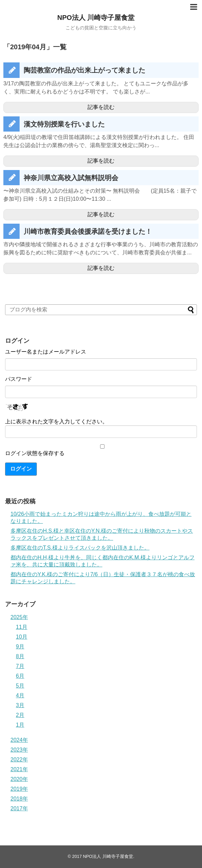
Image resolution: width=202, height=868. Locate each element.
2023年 (19, 750)
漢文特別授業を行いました (64, 124)
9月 (20, 647)
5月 (20, 686)
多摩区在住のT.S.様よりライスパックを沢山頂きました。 (80, 548)
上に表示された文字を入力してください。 (56, 422)
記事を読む (101, 107)
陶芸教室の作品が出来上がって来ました (84, 70)
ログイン (21, 469)
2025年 (19, 617)
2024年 (19, 740)
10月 (22, 637)
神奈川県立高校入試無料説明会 (71, 178)
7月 (20, 666)
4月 (20, 695)
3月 (20, 705)
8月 (20, 656)
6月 (20, 676)
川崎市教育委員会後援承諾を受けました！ (88, 231)
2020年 (19, 779)
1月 (20, 725)
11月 (22, 627)
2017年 (19, 808)
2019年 (19, 789)
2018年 (19, 799)
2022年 (19, 760)
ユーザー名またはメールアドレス (46, 352)
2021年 (19, 769)
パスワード (19, 379)
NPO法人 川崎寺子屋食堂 (96, 18)
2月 (20, 715)
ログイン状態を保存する (35, 453)
